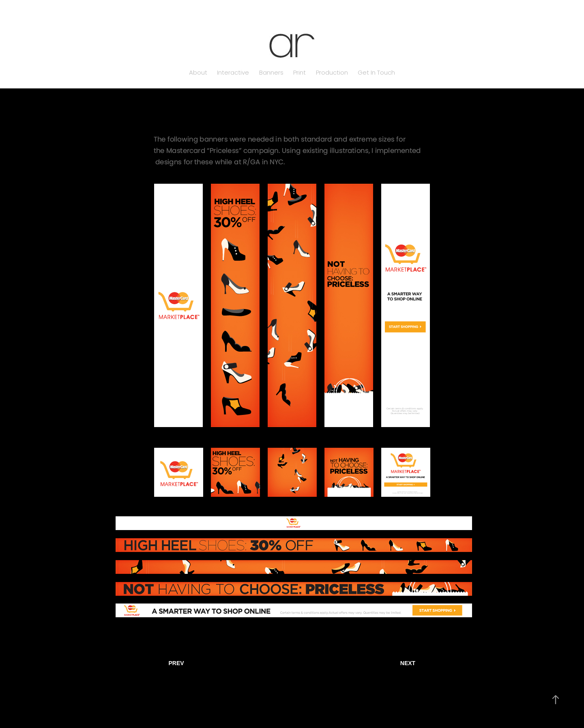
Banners (271, 73)
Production (332, 73)
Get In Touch (376, 73)
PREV (176, 663)
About (198, 73)
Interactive (233, 73)
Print (300, 73)
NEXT (408, 663)
